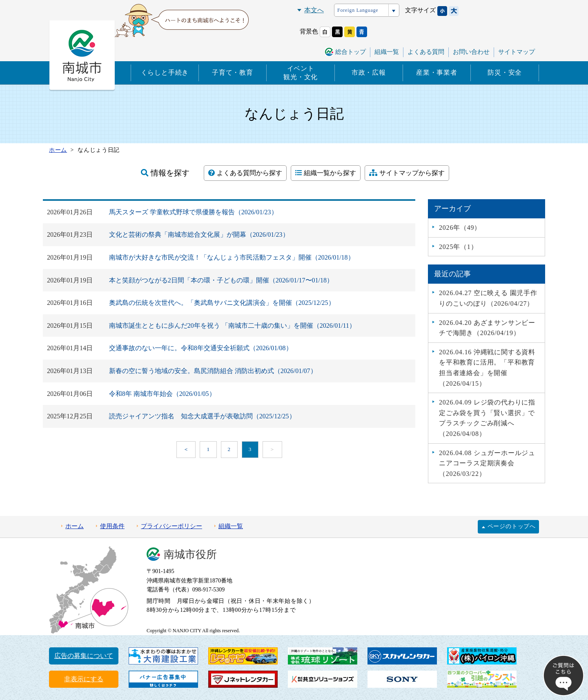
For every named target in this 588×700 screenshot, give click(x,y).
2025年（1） (458, 247)
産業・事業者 (437, 72)
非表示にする (84, 679)
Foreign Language (358, 10)
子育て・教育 (233, 72)
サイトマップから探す (407, 173)
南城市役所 (190, 554)
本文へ (314, 10)
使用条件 (112, 526)
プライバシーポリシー (171, 526)
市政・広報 (369, 72)
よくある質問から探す (245, 173)
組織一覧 (387, 52)
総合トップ (351, 52)
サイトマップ (517, 52)
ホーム (75, 526)
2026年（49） (460, 228)
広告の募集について (84, 656)
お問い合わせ (471, 52)
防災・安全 (505, 72)
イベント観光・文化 (301, 73)
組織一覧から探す (326, 173)
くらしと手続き (165, 72)
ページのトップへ (512, 526)
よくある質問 (426, 52)
